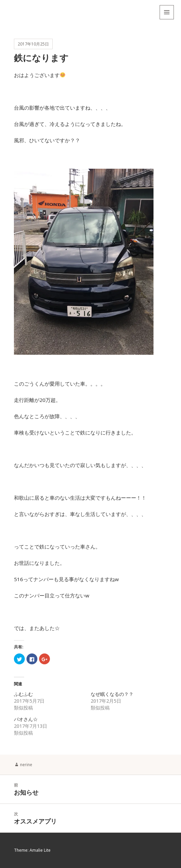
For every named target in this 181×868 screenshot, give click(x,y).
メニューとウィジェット (167, 19)
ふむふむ (23, 694)
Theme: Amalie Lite (32, 850)
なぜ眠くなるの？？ (112, 694)
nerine (26, 765)
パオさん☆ (26, 719)
